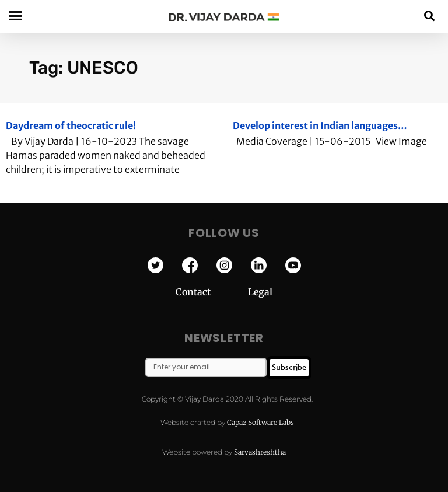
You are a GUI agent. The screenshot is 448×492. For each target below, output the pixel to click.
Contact (212, 292)
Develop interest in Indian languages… (320, 125)
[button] (430, 15)
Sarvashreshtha (260, 452)
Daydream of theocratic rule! (71, 125)
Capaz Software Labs (260, 422)
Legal (260, 292)
